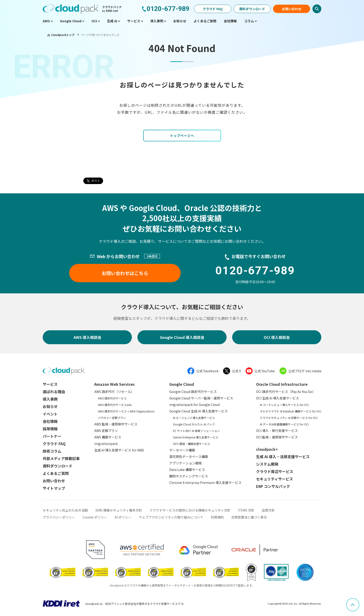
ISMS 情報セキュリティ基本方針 (119, 510)
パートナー (52, 436)
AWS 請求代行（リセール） (114, 392)
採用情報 (50, 429)
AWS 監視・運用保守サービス (116, 424)
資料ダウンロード (252, 9)
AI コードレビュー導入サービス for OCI (284, 405)
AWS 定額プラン (106, 431)
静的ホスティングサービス (189, 476)
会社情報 (50, 421)
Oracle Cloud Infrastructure (282, 384)
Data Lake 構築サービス (187, 470)
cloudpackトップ (63, 35)
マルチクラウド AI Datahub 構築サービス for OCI (291, 411)
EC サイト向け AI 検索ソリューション (196, 431)
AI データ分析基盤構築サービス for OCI (284, 424)
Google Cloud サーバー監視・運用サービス (201, 398)
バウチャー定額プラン (112, 418)
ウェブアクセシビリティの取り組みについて (171, 517)
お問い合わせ (292, 9)
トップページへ (182, 136)
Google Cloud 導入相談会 (182, 337)
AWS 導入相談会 (87, 337)
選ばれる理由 (54, 392)
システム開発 (267, 464)
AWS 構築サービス (108, 437)
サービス (50, 384)
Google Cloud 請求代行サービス (193, 392)
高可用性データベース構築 (189, 457)
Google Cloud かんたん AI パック (194, 424)
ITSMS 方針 (246, 510)
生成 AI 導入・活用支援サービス (283, 457)
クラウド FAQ (213, 9)
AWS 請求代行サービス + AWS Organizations (126, 411)
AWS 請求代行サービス (112, 398)
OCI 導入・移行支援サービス (277, 431)
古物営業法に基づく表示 (249, 517)
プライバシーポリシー (59, 517)
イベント (50, 414)
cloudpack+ (267, 449)
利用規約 (217, 517)
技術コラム (52, 451)
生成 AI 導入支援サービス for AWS (119, 450)
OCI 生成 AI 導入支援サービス (278, 398)
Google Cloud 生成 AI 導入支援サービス (198, 411)
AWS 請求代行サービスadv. (115, 405)
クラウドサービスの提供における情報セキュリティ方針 (190, 510)
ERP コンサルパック (273, 486)
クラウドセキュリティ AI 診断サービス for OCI (289, 418)
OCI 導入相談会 (277, 337)
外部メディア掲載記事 (61, 458)
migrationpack (106, 444)
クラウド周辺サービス (275, 471)
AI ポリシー (123, 517)
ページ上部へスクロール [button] (359, 601)
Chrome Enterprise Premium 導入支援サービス (205, 483)
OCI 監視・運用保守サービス (277, 437)
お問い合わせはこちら (125, 273)
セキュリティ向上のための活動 (65, 510)
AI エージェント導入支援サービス (194, 418)
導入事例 (50, 399)
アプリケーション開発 (185, 463)
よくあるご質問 (56, 473)
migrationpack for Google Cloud (194, 405)
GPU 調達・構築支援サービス (192, 444)
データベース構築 (182, 450)
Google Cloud (182, 384)
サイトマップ (54, 488)
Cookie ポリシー (95, 517)
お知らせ (50, 406)
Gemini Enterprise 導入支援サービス (196, 437)
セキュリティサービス (275, 479)
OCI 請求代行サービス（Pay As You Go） (286, 392)
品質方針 (268, 510)
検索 (317, 9)
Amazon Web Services (114, 384)
